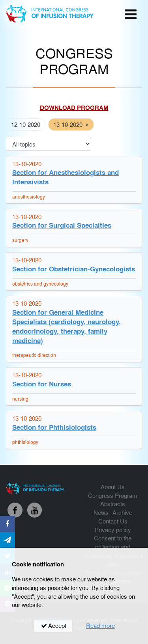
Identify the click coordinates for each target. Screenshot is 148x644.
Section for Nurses (42, 384)
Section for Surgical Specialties (62, 225)
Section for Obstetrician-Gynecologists (74, 269)
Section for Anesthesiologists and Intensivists (66, 177)
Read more (100, 625)
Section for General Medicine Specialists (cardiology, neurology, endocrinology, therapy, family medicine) (67, 326)
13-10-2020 (68, 124)
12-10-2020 (26, 124)
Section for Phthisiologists (54, 427)
